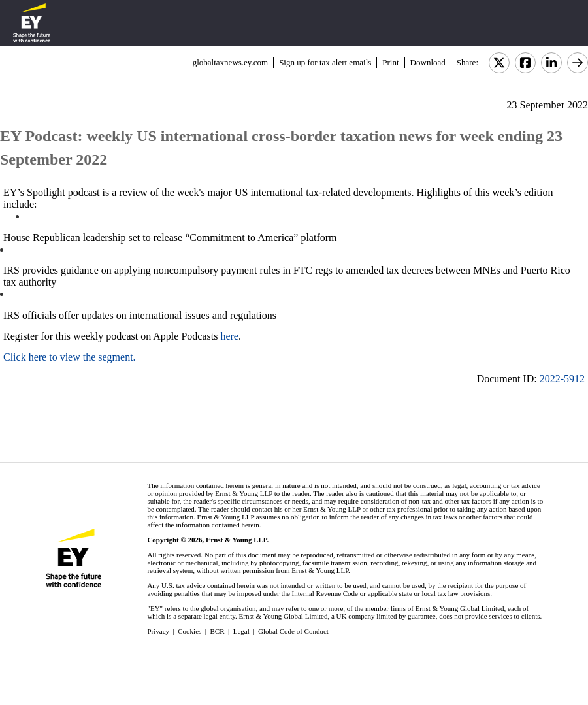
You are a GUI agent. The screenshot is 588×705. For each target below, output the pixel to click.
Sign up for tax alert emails (325, 62)
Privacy (158, 631)
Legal (241, 631)
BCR (218, 631)
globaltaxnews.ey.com (230, 62)
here (229, 336)
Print (390, 62)
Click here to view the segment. (70, 357)
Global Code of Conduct (293, 631)
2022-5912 (562, 379)
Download (428, 62)
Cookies (189, 631)
